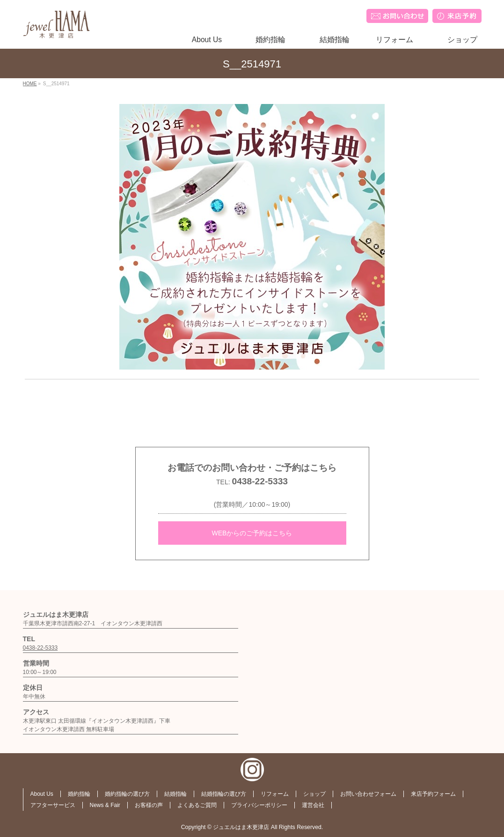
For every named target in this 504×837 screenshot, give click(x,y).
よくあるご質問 (197, 805)
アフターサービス (53, 805)
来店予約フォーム (433, 794)
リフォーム (275, 794)
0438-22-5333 (260, 481)
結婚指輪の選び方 (224, 794)
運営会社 (313, 805)
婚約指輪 (79, 794)
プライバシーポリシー (259, 805)
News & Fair (105, 805)
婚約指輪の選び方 (127, 794)
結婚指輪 (175, 794)
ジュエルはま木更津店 (241, 827)
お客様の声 (149, 805)
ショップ (314, 794)
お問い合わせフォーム (368, 794)
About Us (42, 794)
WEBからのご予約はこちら (252, 533)
